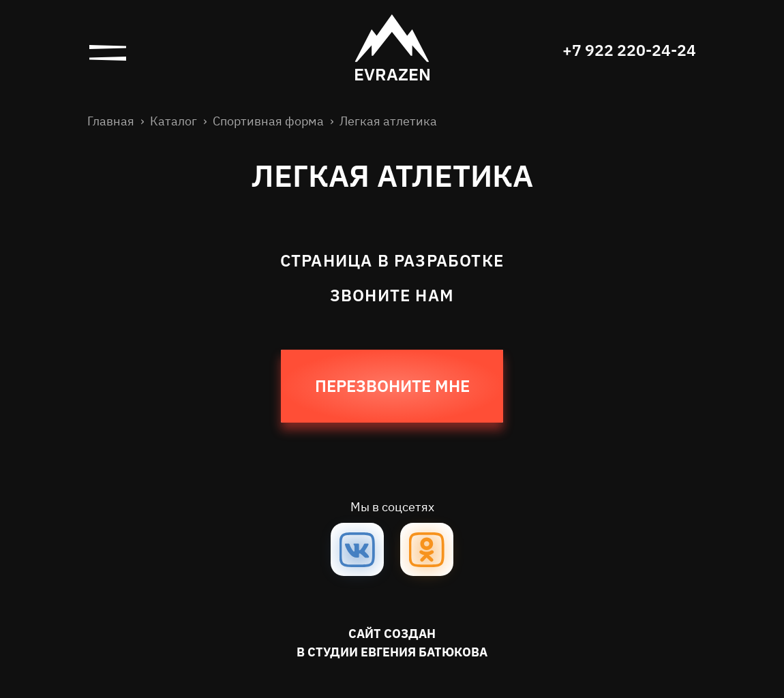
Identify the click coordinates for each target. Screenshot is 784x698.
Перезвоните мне (392, 387)
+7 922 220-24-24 (627, 51)
